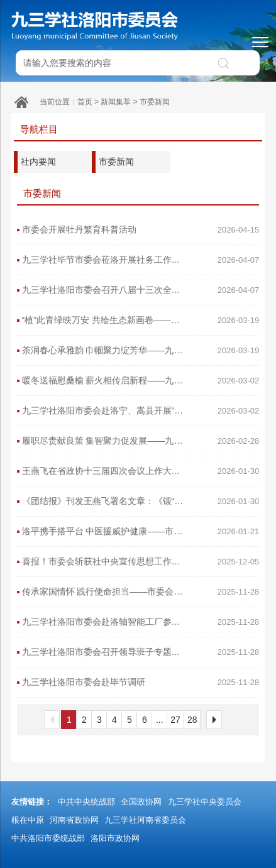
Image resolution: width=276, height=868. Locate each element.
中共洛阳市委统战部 (48, 838)
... (160, 720)
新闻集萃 (116, 102)
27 (175, 720)
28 (192, 720)
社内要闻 (38, 162)
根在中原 (28, 820)
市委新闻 (155, 102)
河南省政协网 (74, 820)
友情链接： (32, 802)
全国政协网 (141, 802)
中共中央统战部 (86, 802)
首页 (85, 102)
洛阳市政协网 (115, 838)
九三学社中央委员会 (205, 802)
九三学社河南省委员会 (145, 820)
